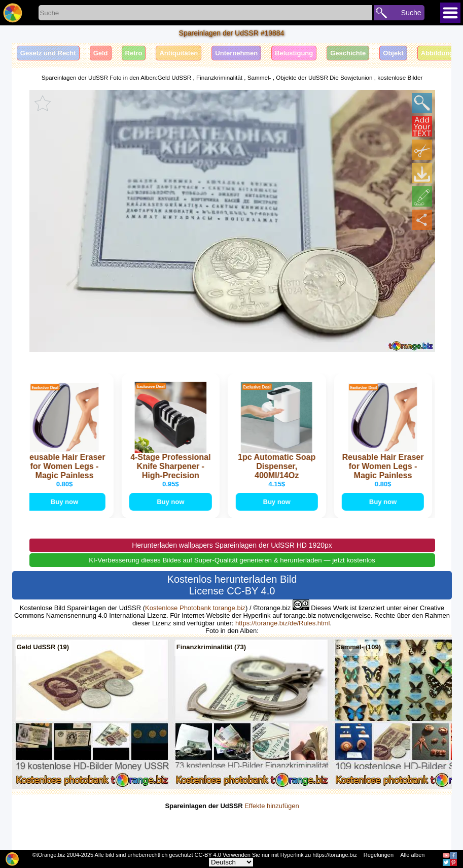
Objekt (393, 53)
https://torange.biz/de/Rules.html (282, 633)
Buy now (65, 511)
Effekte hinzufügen (272, 815)
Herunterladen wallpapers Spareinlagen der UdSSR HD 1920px (232, 555)
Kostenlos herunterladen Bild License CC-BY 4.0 (232, 595)
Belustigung (294, 53)
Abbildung (437, 53)
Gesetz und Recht (48, 53)
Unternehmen (236, 53)
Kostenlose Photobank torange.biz (195, 617)
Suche (411, 13)
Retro (134, 53)
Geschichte (348, 53)
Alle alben (412, 855)
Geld (101, 53)
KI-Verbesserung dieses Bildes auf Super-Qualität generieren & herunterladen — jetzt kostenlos (232, 570)
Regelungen (379, 855)
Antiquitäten (179, 53)
